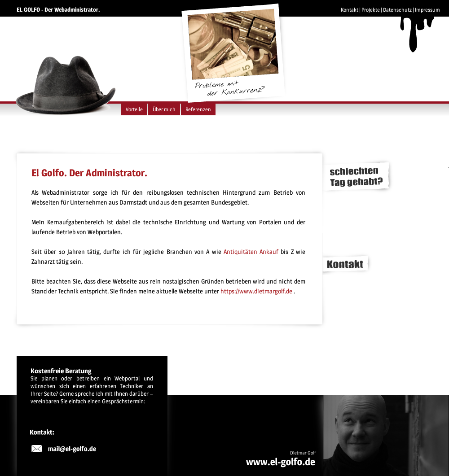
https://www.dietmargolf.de (256, 291)
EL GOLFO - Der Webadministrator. (58, 9)
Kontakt (350, 10)
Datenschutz (397, 10)
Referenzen (198, 109)
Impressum (427, 10)
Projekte (371, 10)
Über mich (164, 109)
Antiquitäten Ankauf (251, 251)
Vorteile (134, 109)
